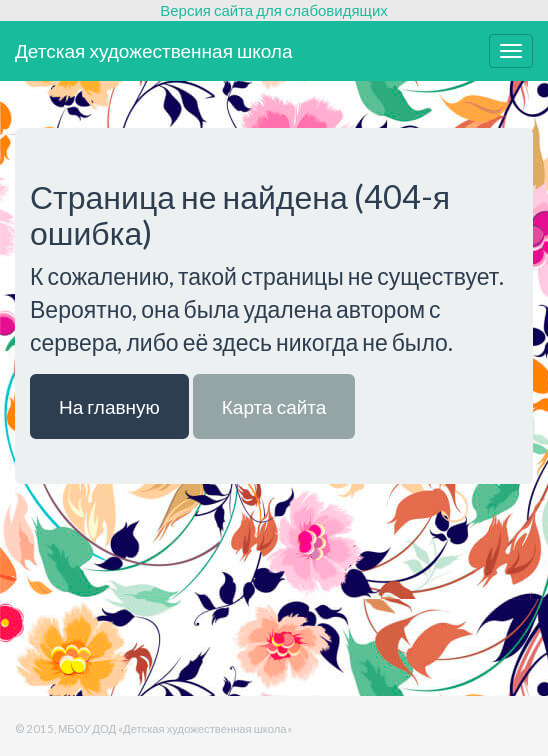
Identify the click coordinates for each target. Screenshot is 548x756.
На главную (109, 406)
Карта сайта (274, 406)
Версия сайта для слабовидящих (274, 10)
